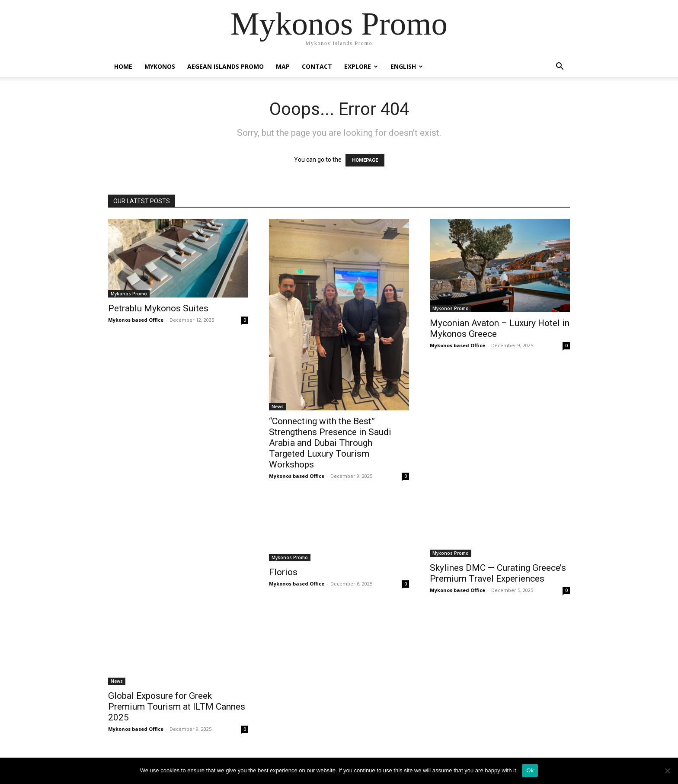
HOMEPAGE (365, 160)
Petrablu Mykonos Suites (158, 308)
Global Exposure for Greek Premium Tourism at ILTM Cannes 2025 (177, 707)
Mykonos (160, 66)
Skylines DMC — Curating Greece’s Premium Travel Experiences (498, 573)
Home (123, 66)
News (278, 406)
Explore (361, 66)
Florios (283, 572)
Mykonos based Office (136, 320)
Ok (530, 770)
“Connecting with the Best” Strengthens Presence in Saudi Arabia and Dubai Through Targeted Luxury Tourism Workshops (330, 443)
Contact (317, 66)
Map (283, 66)
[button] (560, 67)
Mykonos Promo (129, 294)
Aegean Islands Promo (225, 66)
